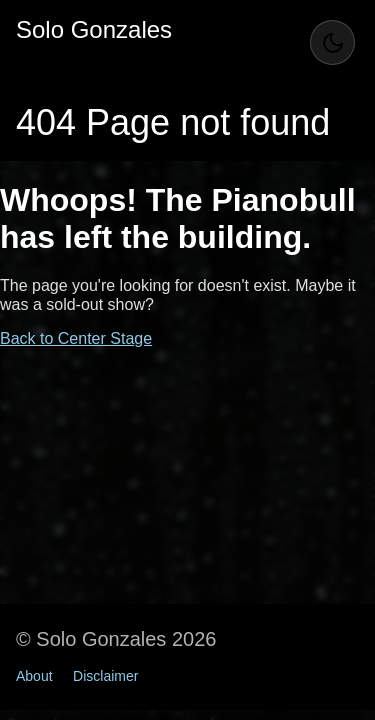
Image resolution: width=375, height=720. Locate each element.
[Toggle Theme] (332, 42)
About (34, 676)
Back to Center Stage (76, 338)
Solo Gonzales (94, 29)
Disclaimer (105, 676)
